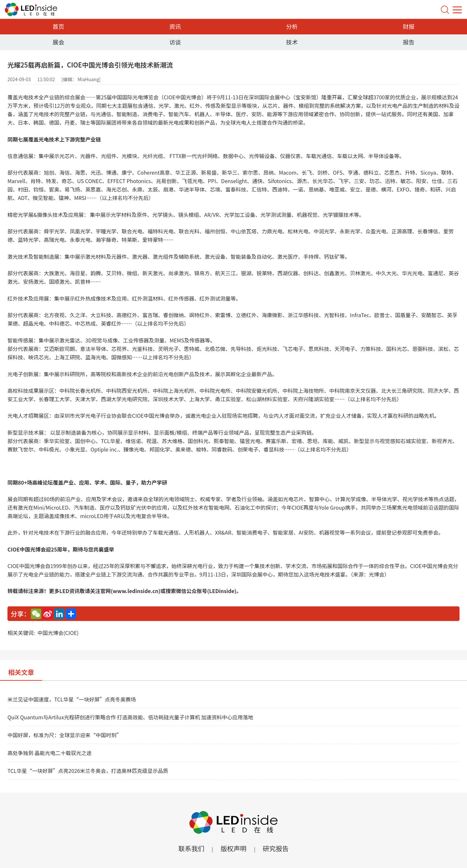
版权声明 (233, 848)
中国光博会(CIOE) (58, 633)
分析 (292, 26)
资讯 (175, 26)
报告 (409, 42)
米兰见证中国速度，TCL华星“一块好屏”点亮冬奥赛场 (72, 699)
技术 (292, 42)
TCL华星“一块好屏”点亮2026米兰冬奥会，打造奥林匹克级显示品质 (88, 771)
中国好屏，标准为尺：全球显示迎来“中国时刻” (65, 735)
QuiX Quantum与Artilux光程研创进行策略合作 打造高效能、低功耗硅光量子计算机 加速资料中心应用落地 (130, 717)
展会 (58, 42)
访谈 (175, 42)
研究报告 (276, 848)
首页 (58, 26)
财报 (409, 26)
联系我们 (191, 848)
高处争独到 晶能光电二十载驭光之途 (50, 753)
